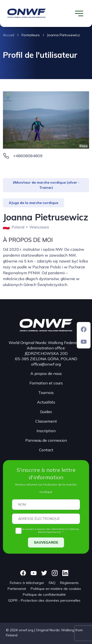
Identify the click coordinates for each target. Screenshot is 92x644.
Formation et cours (46, 383)
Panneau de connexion (46, 440)
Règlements (69, 583)
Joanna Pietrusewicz (64, 35)
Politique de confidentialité (44, 595)
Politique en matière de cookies (56, 589)
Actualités (46, 402)
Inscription (46, 431)
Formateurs (31, 35)
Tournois (46, 393)
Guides (46, 412)
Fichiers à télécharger (27, 583)
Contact (46, 450)
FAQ (52, 583)
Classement (46, 421)
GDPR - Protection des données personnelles (44, 600)
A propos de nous (46, 373)
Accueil (9, 35)
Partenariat (17, 589)
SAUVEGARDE (46, 542)
